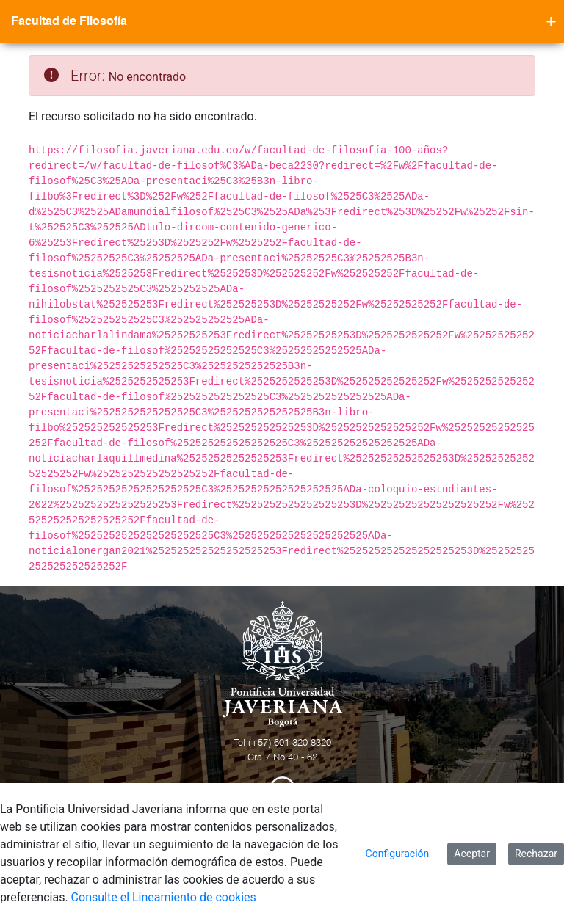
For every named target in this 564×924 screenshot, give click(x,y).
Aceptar (472, 854)
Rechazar (536, 854)
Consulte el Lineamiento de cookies (164, 897)
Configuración (398, 854)
